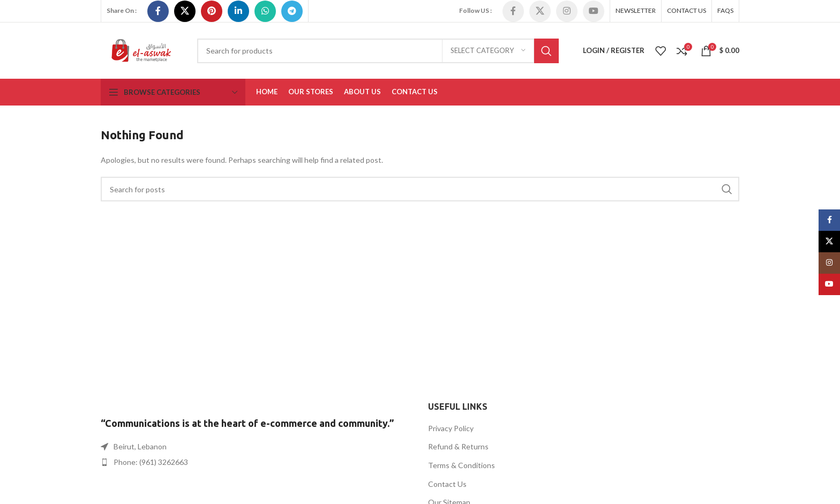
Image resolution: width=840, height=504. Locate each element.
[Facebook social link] (158, 11)
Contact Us (447, 484)
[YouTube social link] (594, 11)
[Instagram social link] (567, 11)
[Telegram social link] (292, 11)
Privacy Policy (451, 428)
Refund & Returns (458, 446)
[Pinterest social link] (212, 11)
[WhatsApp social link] (265, 11)
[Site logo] (141, 50)
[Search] (378, 51)
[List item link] (256, 462)
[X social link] (185, 11)
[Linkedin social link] (238, 11)
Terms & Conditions (462, 465)
